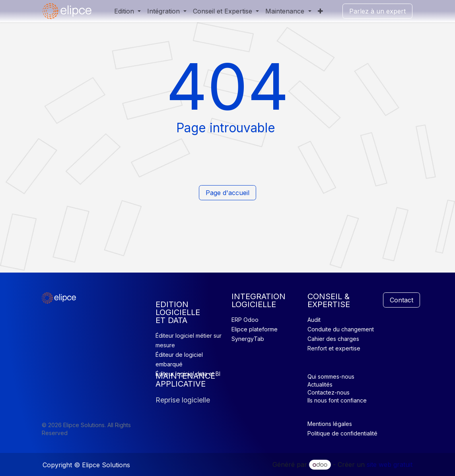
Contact (402, 300)
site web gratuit (390, 464)
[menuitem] (127, 11)
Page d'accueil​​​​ (227, 193)
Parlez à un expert (377, 11)
